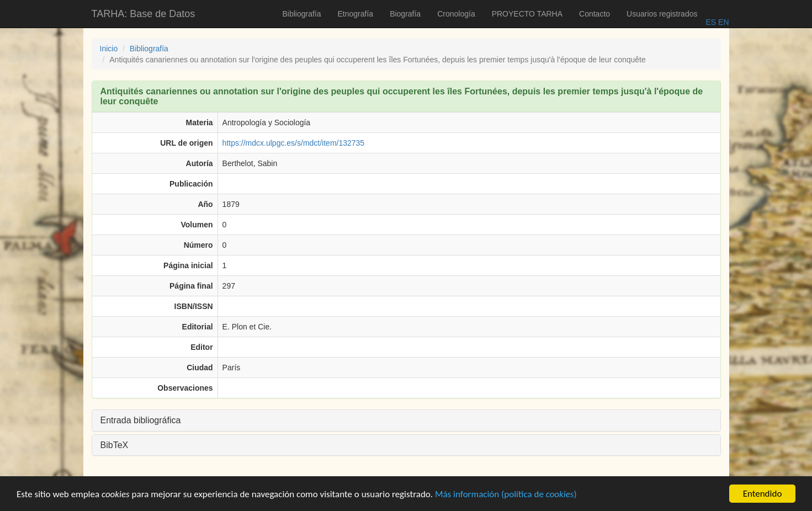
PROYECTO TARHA (527, 14)
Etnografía (356, 14)
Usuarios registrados (662, 14)
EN (722, 22)
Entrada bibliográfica (141, 420)
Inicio (109, 49)
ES (711, 22)
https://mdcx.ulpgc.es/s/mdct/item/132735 (294, 143)
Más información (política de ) (506, 495)
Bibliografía (301, 14)
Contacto (595, 14)
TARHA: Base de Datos (144, 14)
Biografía (405, 14)
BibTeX (115, 445)
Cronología (456, 14)
